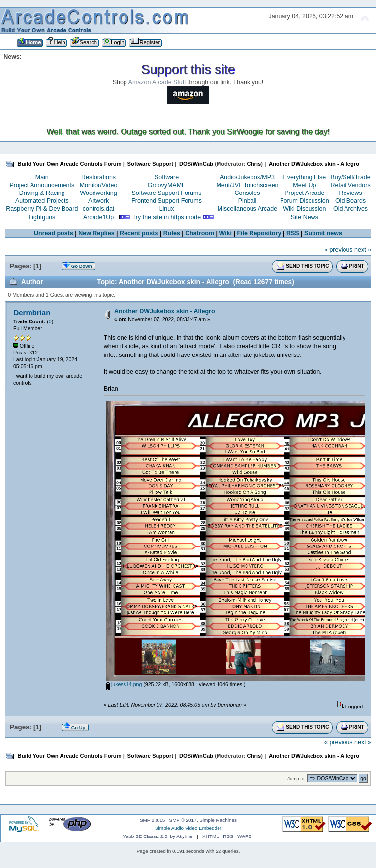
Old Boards (350, 201)
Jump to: (297, 779)
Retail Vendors (351, 185)
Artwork (98, 201)
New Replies (96, 233)
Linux (167, 209)
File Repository (259, 233)
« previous (339, 250)
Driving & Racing (42, 193)
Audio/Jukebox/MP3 (247, 177)
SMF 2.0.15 (153, 820)
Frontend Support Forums (167, 201)
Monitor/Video (99, 185)
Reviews (351, 193)
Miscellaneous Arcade (247, 209)
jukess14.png (124, 684)
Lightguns (42, 217)
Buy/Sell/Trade (350, 177)
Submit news (323, 233)
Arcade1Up (98, 217)
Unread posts (54, 233)
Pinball (247, 201)
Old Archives (350, 209)
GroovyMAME (167, 185)
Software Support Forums (167, 193)
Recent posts (139, 233)
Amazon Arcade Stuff (157, 82)
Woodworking (98, 193)
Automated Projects (42, 201)
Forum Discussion (305, 201)
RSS (293, 233)
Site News (305, 217)
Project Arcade (304, 193)
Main (42, 177)
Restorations (98, 177)
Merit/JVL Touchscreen (247, 185)
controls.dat (98, 209)
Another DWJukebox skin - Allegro (165, 311)
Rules (172, 233)
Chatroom (200, 233)
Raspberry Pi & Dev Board (42, 209)
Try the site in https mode (167, 217)
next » (363, 250)
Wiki (226, 233)
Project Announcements (42, 185)
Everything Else (304, 177)
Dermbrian (32, 312)
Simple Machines (218, 820)
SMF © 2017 (183, 820)
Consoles (248, 193)
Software (167, 177)
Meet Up (304, 185)
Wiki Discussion (304, 209)
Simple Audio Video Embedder (188, 828)
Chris (254, 164)
